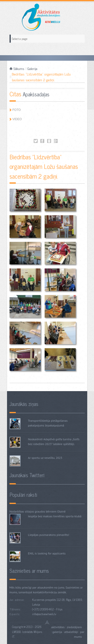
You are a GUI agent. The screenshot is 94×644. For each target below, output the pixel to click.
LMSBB (16, 632)
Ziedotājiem (74, 627)
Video (17, 119)
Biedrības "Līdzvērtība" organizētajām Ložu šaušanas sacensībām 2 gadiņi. (36, 141)
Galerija (32, 68)
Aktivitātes (58, 627)
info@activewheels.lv (44, 614)
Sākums (19, 68)
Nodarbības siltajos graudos (27, 511)
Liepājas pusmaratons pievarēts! (49, 535)
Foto (17, 110)
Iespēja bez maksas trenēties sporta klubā (55, 516)
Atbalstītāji (71, 632)
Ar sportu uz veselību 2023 (45, 458)
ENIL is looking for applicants (47, 553)
